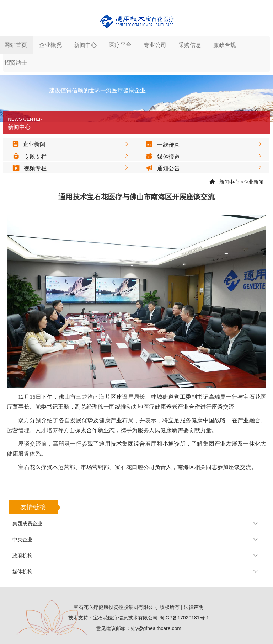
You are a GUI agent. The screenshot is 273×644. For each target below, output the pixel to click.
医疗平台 (120, 45)
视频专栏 (28, 168)
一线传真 (161, 145)
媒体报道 (161, 157)
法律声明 (194, 607)
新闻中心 (85, 45)
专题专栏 (28, 157)
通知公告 (161, 168)
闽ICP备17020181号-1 (184, 618)
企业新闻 (27, 144)
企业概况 (50, 45)
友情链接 (33, 507)
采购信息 (190, 45)
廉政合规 (225, 45)
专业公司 (155, 45)
